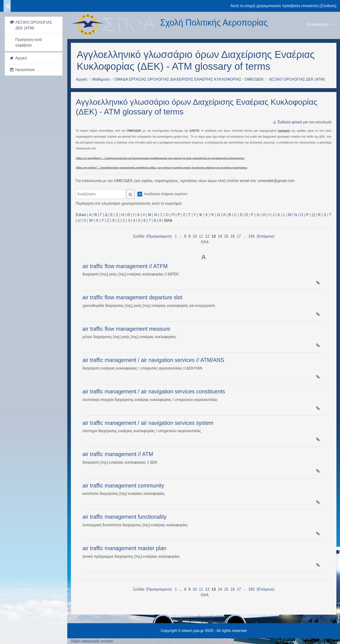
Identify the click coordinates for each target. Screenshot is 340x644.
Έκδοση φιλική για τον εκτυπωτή (304, 122)
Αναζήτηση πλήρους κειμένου (166, 194)
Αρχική (82, 79)
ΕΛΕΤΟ (194, 131)
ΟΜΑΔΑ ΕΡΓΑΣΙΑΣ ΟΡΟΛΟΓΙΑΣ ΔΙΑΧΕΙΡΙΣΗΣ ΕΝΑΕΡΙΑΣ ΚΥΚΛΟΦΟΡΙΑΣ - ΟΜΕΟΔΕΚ (189, 79)
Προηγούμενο (159, 236)
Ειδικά (81, 215)
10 (195, 236)
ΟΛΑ (205, 242)
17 (239, 236)
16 (233, 236)
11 (201, 236)
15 (226, 236)
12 (207, 236)
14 (220, 236)
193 (252, 236)
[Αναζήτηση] (101, 194)
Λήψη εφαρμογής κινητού (92, 641)
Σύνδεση (328, 6)
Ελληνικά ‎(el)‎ (318, 24)
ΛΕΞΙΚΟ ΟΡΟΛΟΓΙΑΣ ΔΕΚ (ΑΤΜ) (297, 79)
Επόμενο (266, 236)
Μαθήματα (101, 79)
